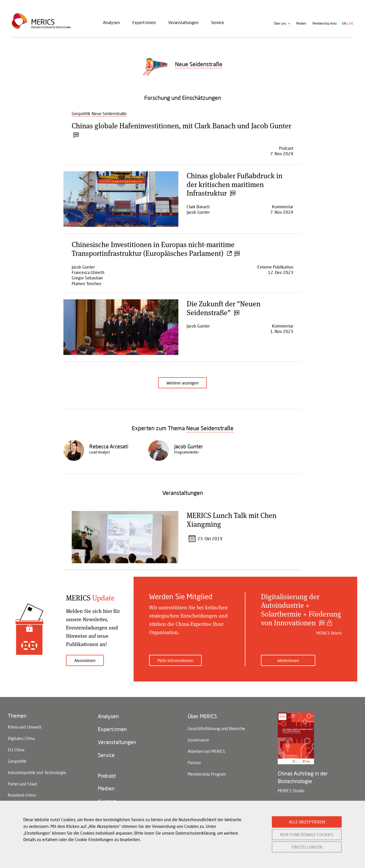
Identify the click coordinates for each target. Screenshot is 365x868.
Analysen (111, 22)
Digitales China (21, 738)
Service (218, 22)
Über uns (280, 24)
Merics (43, 22)
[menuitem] (111, 23)
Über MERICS (202, 716)
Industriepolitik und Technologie (37, 772)
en (344, 24)
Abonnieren (85, 660)
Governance (198, 740)
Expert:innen (144, 22)
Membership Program (207, 774)
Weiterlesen (288, 660)
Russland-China (22, 795)
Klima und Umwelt (25, 727)
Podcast (107, 776)
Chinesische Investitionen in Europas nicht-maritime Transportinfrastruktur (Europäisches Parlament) (155, 249)
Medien (301, 24)
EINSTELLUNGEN (307, 847)
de (351, 24)
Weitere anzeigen (182, 383)
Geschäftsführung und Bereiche (216, 728)
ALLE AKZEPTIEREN (307, 822)
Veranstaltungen (183, 22)
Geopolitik (17, 761)
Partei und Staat (22, 784)
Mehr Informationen (175, 660)
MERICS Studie (291, 791)
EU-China (16, 750)
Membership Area (324, 24)
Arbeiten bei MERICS (206, 751)
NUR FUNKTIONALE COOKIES (307, 834)
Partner (194, 763)
